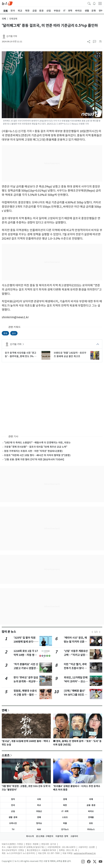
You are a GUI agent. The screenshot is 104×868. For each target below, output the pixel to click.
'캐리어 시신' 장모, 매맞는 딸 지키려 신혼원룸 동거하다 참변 (76, 642)
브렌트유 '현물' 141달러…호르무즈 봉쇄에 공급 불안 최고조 (70, 355)
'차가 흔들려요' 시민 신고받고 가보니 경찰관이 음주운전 (26, 668)
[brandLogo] (7, 3)
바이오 (91, 811)
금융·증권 (91, 805)
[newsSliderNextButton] (100, 632)
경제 (65, 799)
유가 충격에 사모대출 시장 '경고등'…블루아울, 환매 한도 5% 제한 (21, 355)
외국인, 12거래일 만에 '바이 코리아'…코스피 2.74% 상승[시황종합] (76, 681)
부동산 (39, 811)
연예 (4, 710)
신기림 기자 (12, 36)
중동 (5, 333)
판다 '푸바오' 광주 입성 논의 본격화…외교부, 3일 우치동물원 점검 (26, 681)
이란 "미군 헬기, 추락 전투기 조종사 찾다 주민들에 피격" (76, 668)
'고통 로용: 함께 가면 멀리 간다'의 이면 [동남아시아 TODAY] (34, 459)
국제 (4, 19)
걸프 (14, 333)
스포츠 (6, 755)
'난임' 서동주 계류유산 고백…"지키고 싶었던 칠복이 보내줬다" (76, 655)
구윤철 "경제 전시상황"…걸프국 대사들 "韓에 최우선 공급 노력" (36, 447)
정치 (13, 799)
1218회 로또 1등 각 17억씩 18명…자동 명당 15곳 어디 (26, 655)
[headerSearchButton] (89, 3)
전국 (13, 805)
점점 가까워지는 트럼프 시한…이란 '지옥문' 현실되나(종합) (33, 451)
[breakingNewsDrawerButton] (94, 3)
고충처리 (74, 836)
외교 (39, 805)
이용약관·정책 (62, 836)
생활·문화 (13, 817)
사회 (39, 799)
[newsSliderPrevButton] (92, 632)
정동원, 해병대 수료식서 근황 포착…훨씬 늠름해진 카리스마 (25, 695)
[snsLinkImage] (83, 861)
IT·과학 (65, 811)
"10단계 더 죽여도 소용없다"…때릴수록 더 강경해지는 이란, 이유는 (37, 443)
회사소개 (30, 836)
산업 (13, 811)
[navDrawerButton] (100, 3)
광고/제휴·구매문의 (45, 836)
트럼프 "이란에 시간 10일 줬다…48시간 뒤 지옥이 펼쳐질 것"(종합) (37, 455)
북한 (65, 805)
